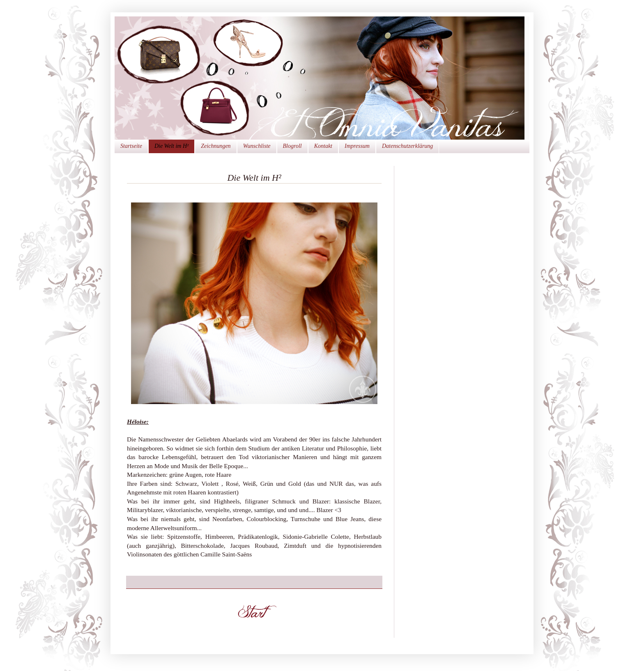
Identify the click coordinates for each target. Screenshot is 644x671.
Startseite (131, 146)
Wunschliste (257, 146)
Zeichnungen (216, 146)
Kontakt (323, 146)
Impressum (357, 146)
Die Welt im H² (171, 146)
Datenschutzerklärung (407, 146)
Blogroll (292, 146)
